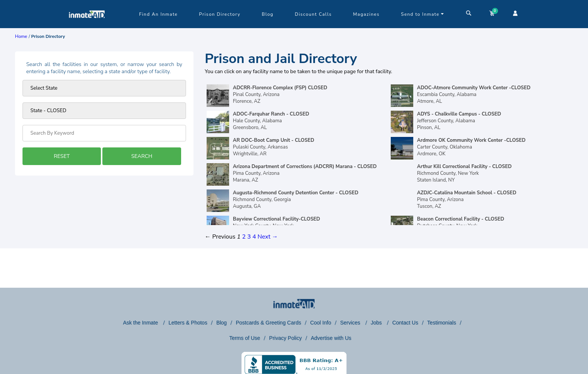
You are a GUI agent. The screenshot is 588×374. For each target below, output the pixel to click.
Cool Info (321, 323)
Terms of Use (244, 338)
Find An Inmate (158, 14)
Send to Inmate (423, 14)
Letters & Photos (188, 323)
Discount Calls (313, 14)
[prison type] (104, 111)
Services (351, 323)
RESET (61, 156)
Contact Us (405, 323)
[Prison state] (104, 88)
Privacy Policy (286, 338)
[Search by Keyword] (104, 133)
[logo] (87, 26)
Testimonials (442, 323)
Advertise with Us (331, 338)
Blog (268, 14)
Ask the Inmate (141, 323)
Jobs (377, 323)
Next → (268, 237)
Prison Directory (220, 14)
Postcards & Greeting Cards (268, 323)
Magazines (367, 14)
